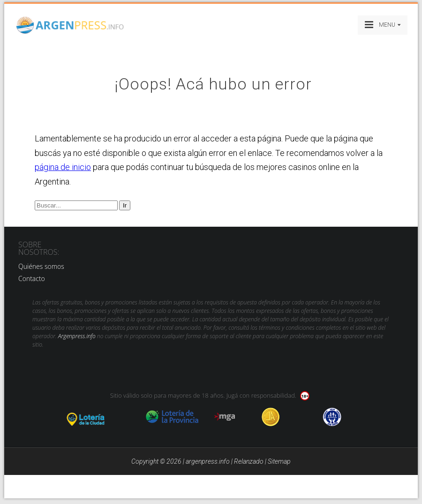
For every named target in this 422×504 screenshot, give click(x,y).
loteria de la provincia (172, 417)
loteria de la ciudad (97, 417)
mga (225, 417)
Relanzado (249, 461)
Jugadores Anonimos (271, 417)
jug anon (332, 417)
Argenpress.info (77, 336)
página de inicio (63, 167)
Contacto (32, 278)
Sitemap (279, 461)
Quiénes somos (41, 266)
